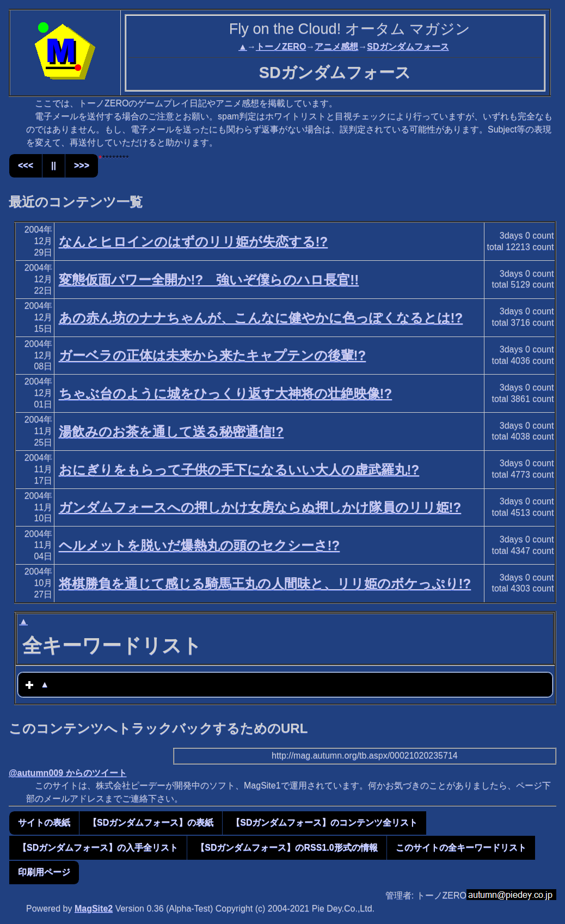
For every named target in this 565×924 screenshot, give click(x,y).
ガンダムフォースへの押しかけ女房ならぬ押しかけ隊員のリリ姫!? (260, 507)
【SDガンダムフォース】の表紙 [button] (151, 822)
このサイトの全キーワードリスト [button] (461, 847)
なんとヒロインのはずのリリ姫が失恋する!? (194, 241)
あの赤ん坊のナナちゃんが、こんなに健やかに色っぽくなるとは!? (261, 318)
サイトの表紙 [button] (44, 822)
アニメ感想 (336, 47)
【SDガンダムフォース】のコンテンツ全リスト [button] (324, 822)
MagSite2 (94, 908)
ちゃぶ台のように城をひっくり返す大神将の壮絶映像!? (226, 393)
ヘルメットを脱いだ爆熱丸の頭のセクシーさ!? (199, 545)
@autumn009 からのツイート (68, 773)
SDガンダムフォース (408, 47)
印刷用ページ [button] (44, 872)
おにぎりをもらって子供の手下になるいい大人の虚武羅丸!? (239, 470)
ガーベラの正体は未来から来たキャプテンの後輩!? (213, 355)
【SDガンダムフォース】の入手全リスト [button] (98, 847)
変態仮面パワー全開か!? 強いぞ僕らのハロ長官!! (209, 280)
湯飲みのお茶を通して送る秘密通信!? (171, 432)
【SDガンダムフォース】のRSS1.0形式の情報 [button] (287, 847)
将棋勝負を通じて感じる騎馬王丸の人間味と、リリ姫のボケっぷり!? (265, 583)
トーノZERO (281, 47)
